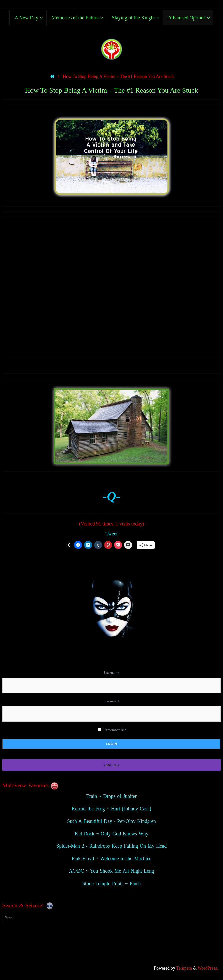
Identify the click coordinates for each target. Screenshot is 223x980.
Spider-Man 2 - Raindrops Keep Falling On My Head (111, 846)
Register (111, 765)
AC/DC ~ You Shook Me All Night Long (111, 871)
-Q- (111, 496)
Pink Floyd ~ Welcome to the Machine (111, 858)
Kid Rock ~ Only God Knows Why (111, 834)
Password (112, 701)
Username (111, 673)
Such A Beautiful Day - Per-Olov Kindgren (111, 821)
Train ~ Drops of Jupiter (111, 796)
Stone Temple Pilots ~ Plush (112, 883)
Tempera (184, 968)
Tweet (111, 534)
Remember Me (112, 730)
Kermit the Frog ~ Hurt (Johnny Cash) (111, 809)
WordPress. (208, 968)
